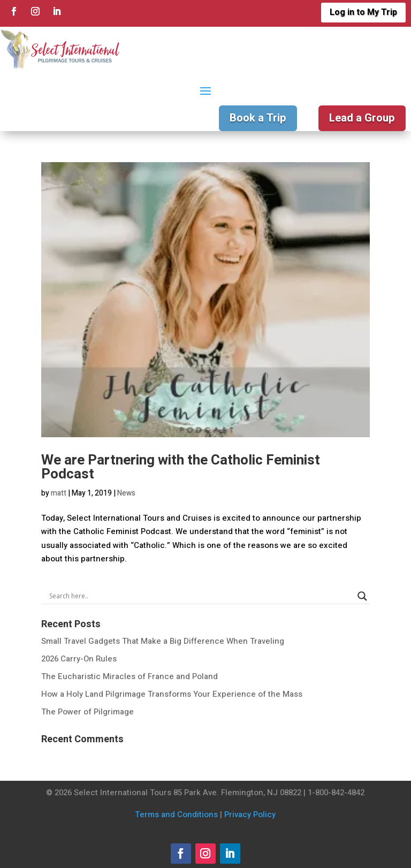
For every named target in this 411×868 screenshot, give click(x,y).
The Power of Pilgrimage (87, 712)
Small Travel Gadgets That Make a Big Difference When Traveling (163, 641)
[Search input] (201, 596)
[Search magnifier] (362, 596)
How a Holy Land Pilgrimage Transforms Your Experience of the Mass (172, 694)
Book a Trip (258, 118)
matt (59, 493)
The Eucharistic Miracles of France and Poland (130, 676)
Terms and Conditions (176, 814)
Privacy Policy (250, 814)
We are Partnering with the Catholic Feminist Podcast (181, 467)
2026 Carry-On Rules (79, 659)
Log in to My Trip (363, 12)
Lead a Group (362, 118)
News (126, 493)
